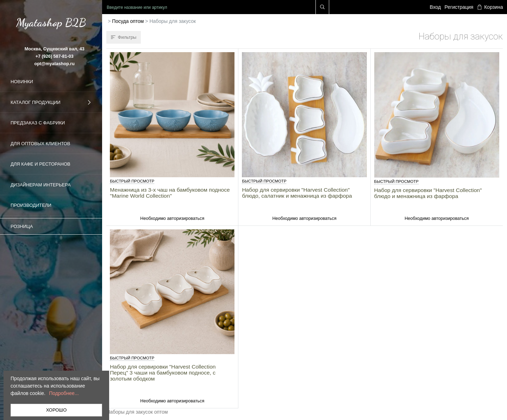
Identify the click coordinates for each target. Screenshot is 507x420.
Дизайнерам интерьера (41, 185)
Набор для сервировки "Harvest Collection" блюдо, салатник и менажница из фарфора (297, 193)
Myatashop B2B (51, 23)
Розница (22, 226)
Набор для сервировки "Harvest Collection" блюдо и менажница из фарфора (428, 193)
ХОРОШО (57, 410)
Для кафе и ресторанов (40, 164)
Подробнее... (64, 393)
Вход (436, 7)
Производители (31, 205)
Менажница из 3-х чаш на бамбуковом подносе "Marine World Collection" (170, 193)
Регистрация (459, 7)
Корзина (490, 7)
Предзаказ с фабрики (38, 123)
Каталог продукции (51, 103)
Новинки (22, 82)
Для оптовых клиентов (40, 144)
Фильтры (124, 37)
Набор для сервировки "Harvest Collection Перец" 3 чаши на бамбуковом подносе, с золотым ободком (163, 373)
